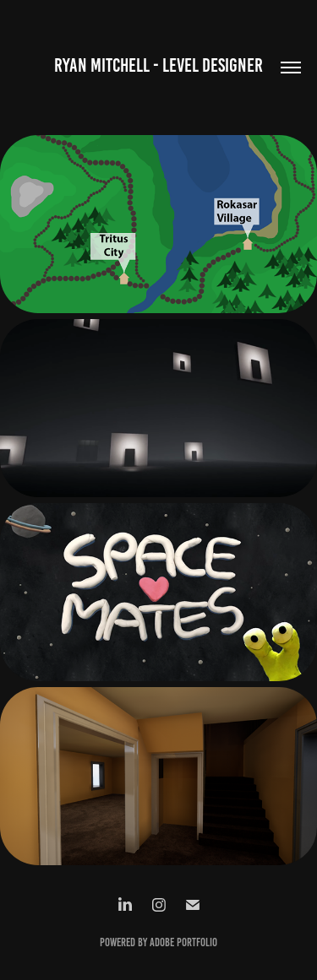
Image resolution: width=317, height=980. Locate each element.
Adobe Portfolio (183, 942)
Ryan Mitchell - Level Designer (158, 65)
